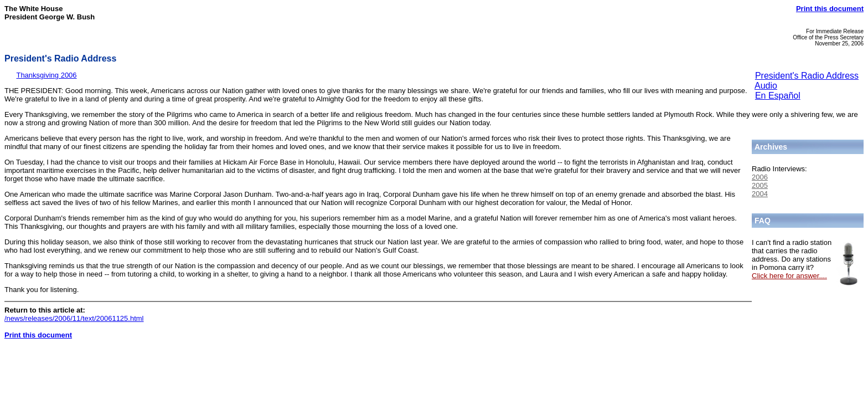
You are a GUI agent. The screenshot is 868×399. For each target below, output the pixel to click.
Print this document (830, 9)
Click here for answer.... (789, 276)
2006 (760, 177)
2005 (760, 185)
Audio (766, 86)
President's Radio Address (807, 76)
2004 (760, 194)
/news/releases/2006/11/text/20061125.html (74, 318)
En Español (778, 96)
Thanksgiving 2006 (46, 75)
